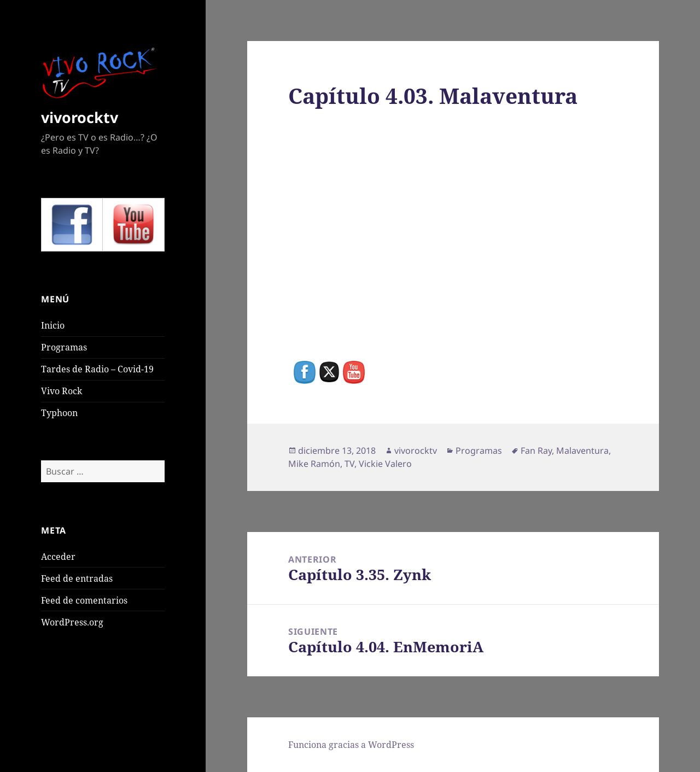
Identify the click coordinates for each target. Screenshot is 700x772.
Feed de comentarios (84, 600)
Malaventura (582, 451)
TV (349, 464)
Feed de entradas (77, 578)
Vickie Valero (385, 464)
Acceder (58, 557)
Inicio (53, 325)
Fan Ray (536, 451)
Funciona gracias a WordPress (351, 745)
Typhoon (59, 413)
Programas (64, 347)
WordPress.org (72, 622)
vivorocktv (80, 117)
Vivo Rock (62, 391)
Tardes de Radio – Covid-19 (97, 369)
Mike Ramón (314, 464)
